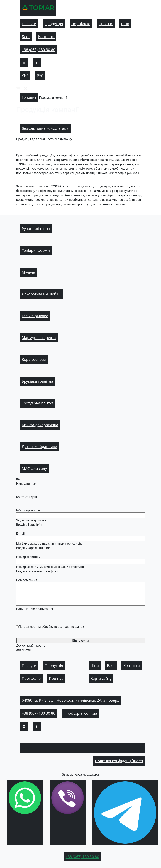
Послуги (29, 24)
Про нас (106, 24)
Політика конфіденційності (119, 761)
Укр (25, 76)
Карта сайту (101, 678)
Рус (40, 76)
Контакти (46, 37)
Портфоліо (81, 24)
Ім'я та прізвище (28, 510)
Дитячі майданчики (40, 447)
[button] (18, 88)
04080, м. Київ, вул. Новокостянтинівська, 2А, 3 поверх (70, 700)
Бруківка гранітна (38, 381)
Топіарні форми (36, 250)
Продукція (54, 24)
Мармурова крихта (39, 338)
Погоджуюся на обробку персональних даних (51, 627)
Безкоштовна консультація (46, 128)
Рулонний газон (36, 229)
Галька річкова (35, 316)
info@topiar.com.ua (80, 713)
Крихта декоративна (40, 425)
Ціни (125, 24)
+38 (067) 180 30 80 (39, 50)
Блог (26, 37)
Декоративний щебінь (42, 294)
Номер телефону (28, 557)
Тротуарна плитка (38, 403)
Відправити (80, 640)
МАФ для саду (34, 468)
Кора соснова (34, 359)
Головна (29, 97)
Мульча (28, 272)
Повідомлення (27, 580)
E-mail (21, 533)
